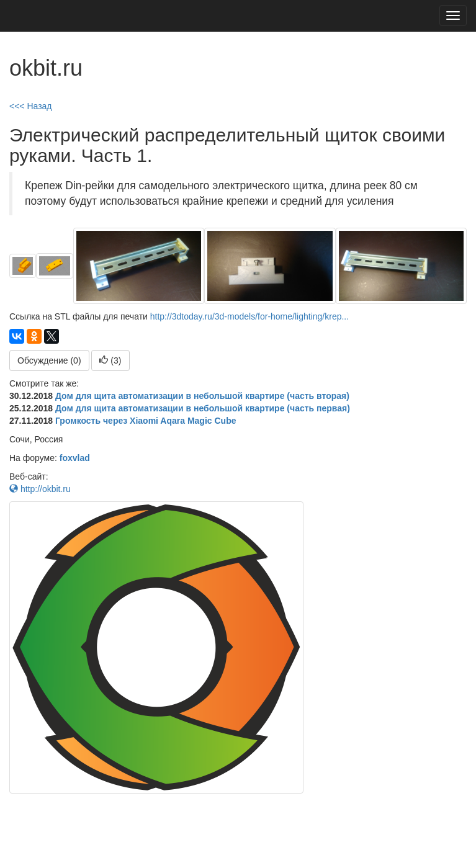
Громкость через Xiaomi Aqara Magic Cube (146, 421)
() (110, 360)
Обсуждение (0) (49, 360)
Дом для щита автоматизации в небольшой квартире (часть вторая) (202, 396)
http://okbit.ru (40, 489)
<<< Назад (31, 106)
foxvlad (75, 458)
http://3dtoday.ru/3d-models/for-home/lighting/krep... (249, 316)
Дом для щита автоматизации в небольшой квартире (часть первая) (203, 408)
